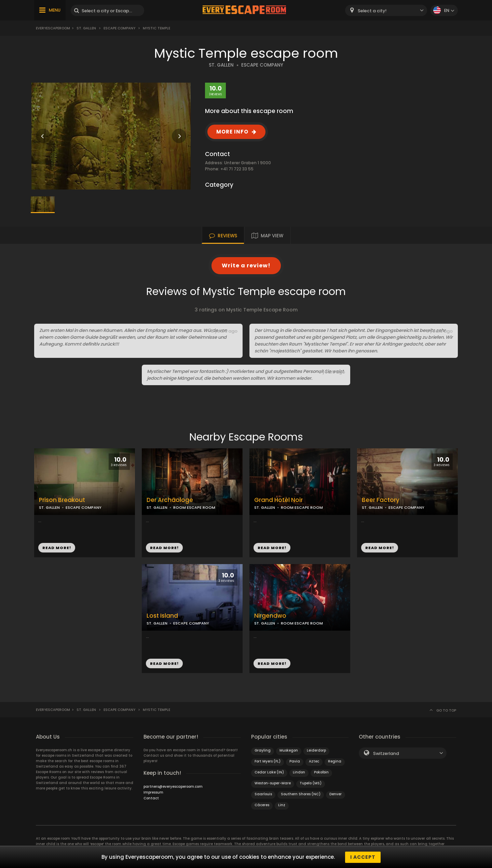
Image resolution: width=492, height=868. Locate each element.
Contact (151, 798)
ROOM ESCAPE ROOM (194, 507)
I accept (363, 857)
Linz (282, 805)
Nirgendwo (270, 616)
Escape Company (119, 28)
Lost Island (162, 616)
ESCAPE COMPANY (262, 65)
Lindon (299, 772)
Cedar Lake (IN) (269, 772)
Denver (336, 794)
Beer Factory (381, 500)
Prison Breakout (62, 500)
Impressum (153, 792)
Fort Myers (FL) (268, 761)
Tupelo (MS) (311, 783)
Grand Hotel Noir (278, 500)
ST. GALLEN (221, 65)
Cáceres (262, 805)
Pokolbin (321, 772)
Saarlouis (263, 794)
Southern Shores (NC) (301, 794)
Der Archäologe (170, 500)
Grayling (263, 750)
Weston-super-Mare (273, 783)
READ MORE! (57, 548)
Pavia (295, 761)
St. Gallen (86, 28)
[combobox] (386, 10)
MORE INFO (232, 132)
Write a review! (246, 265)
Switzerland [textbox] (386, 753)
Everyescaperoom (53, 28)
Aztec (314, 761)
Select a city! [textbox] (372, 11)
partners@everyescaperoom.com (173, 787)
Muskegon (289, 750)
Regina (335, 761)
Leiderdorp (316, 750)
